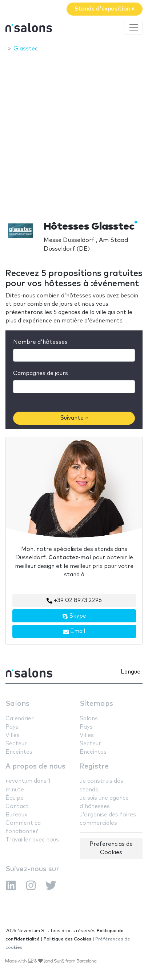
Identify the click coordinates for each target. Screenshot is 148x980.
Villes (13, 735)
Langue (131, 672)
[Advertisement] (74, 134)
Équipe (15, 798)
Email (74, 631)
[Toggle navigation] (133, 28)
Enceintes (19, 752)
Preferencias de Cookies (111, 848)
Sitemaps (96, 704)
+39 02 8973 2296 (74, 601)
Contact (17, 806)
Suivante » (74, 418)
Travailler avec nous (32, 840)
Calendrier (20, 719)
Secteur (16, 744)
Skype (74, 616)
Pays (12, 727)
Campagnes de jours (41, 373)
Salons (17, 704)
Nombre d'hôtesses (40, 342)
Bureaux (16, 815)
